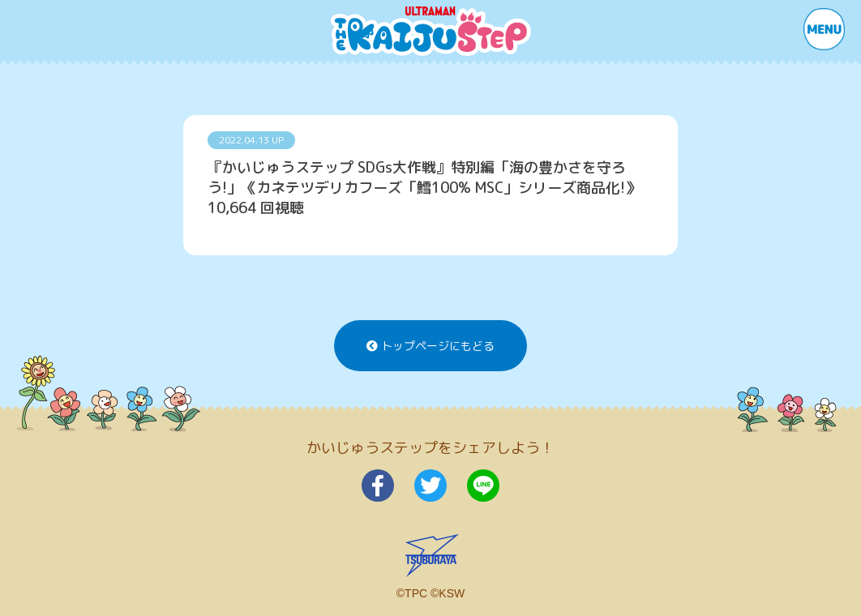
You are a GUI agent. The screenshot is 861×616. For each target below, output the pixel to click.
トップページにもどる (430, 346)
